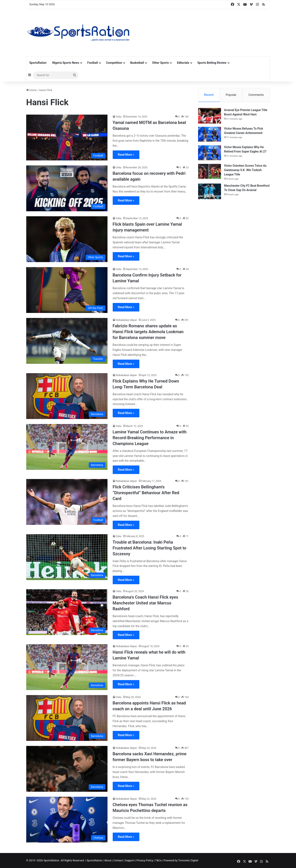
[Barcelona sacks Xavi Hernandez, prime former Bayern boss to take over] (67, 769)
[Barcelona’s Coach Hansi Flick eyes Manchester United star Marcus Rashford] (67, 612)
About (108, 860)
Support (130, 860)
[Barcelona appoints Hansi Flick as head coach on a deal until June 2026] (67, 718)
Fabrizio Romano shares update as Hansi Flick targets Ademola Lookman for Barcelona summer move (148, 332)
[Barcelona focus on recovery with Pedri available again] (67, 188)
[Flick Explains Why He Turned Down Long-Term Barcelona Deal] (67, 396)
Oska (119, 117)
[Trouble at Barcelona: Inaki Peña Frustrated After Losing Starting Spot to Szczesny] (67, 557)
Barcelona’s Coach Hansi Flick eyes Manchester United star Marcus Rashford (146, 603)
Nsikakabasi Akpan (126, 320)
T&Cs (158, 860)
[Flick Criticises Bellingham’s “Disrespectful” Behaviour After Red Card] (67, 502)
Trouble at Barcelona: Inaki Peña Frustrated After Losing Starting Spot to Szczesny (150, 548)
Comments (256, 95)
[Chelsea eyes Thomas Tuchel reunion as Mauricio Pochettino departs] (67, 820)
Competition (114, 63)
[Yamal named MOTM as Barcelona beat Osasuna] (67, 138)
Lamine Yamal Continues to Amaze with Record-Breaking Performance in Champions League (150, 438)
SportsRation (38, 63)
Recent (209, 95)
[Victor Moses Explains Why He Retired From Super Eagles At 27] (210, 153)
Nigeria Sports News (66, 63)
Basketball (137, 63)
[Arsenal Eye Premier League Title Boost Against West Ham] (210, 116)
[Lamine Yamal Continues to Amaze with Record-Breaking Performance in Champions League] (67, 447)
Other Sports (160, 63)
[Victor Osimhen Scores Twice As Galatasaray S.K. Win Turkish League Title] (210, 172)
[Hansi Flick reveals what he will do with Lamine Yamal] (67, 667)
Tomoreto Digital (188, 860)
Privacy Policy (145, 860)
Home (31, 90)
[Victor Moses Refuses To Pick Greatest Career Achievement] (210, 135)
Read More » (126, 155)
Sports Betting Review (212, 63)
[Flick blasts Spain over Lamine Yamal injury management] (67, 239)
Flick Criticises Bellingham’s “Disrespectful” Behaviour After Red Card (146, 493)
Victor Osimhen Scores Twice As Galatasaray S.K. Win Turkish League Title (245, 170)
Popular (231, 95)
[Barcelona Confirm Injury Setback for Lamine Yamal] (67, 290)
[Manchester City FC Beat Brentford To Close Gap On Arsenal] (210, 192)
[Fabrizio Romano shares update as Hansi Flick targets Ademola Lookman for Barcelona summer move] (67, 341)
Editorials (183, 63)
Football (93, 63)
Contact (118, 860)
